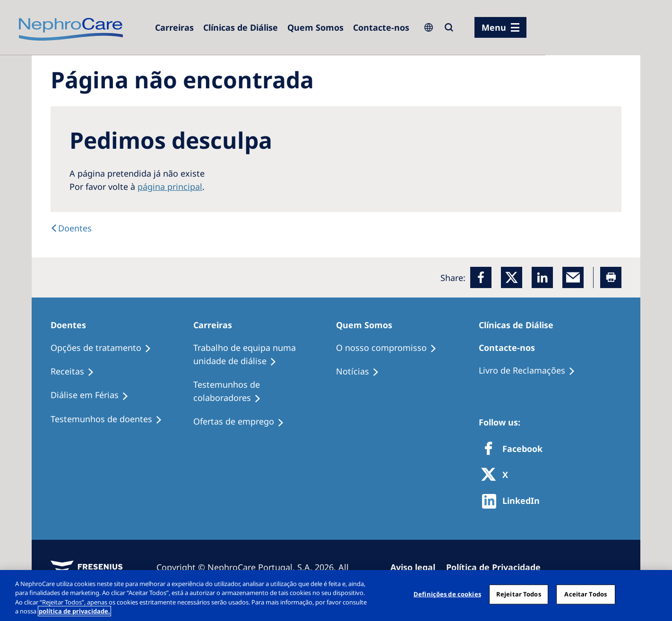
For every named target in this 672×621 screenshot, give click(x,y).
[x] (512, 277)
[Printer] (611, 277)
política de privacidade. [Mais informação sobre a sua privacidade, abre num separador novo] (74, 611)
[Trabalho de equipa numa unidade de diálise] (265, 355)
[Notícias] (362, 372)
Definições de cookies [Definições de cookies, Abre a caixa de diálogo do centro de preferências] (447, 594)
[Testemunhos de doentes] (111, 419)
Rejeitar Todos (519, 594)
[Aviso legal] (417, 567)
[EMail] (573, 277)
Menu (494, 27)
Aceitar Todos (586, 594)
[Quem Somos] (315, 27)
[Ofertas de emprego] (243, 422)
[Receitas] (77, 372)
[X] (498, 475)
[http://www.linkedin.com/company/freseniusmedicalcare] (513, 501)
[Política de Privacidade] (498, 567)
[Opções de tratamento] (105, 348)
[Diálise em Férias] (94, 395)
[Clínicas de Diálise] (241, 27)
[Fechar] (657, 594)
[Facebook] (481, 277)
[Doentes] (71, 228)
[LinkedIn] (542, 277)
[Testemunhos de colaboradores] (265, 391)
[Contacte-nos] (381, 27)
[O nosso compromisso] (391, 348)
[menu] (500, 27)
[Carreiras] (174, 27)
